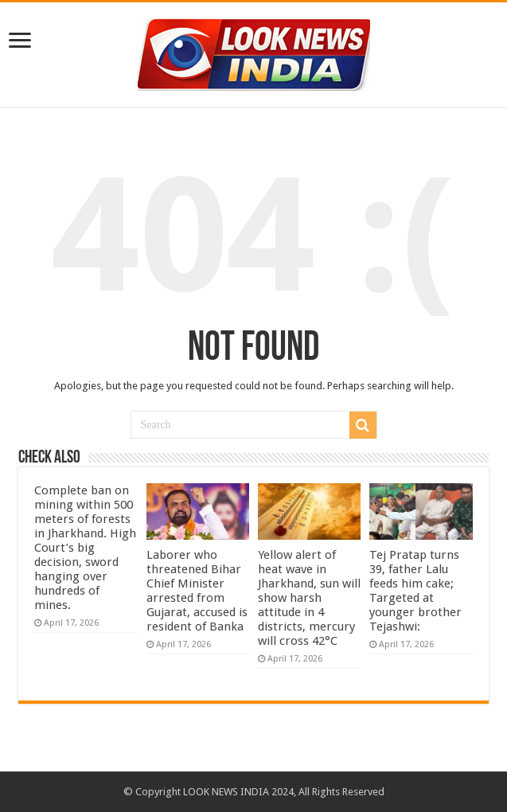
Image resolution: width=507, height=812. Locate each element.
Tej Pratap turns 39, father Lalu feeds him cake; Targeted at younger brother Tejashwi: (415, 591)
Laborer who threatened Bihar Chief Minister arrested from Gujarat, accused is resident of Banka (197, 591)
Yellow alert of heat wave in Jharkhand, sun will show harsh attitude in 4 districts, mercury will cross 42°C (309, 598)
